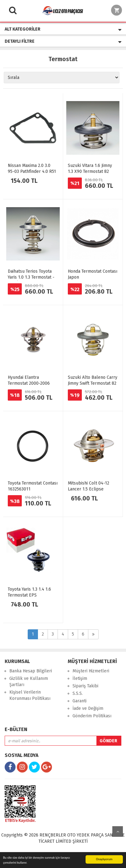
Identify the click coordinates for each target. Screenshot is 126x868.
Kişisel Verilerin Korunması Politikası (30, 695)
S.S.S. (78, 693)
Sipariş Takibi (85, 686)
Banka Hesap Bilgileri (31, 671)
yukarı (118, 831)
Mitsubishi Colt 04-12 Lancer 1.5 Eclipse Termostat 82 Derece (89, 489)
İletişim (80, 678)
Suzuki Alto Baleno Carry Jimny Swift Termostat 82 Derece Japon (93, 383)
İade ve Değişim (88, 708)
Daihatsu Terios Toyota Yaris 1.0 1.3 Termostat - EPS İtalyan (31, 277)
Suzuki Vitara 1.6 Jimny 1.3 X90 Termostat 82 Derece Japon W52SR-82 (92, 171)
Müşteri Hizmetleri (91, 671)
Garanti (79, 701)
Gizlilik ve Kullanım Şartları (29, 682)
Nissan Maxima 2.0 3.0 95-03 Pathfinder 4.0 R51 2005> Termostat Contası (32, 171)
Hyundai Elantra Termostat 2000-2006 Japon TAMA (29, 383)
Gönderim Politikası (92, 716)
